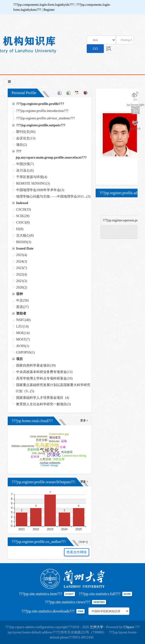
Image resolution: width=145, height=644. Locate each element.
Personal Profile (24, 93)
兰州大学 (97, 627)
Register (49, 10)
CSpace (129, 627)
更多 (84, 421)
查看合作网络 (77, 552)
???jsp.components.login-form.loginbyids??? (44, 5)
